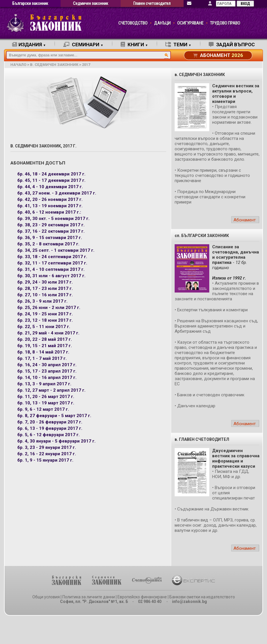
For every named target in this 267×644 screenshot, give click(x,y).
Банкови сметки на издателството (202, 597)
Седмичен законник (91, 4)
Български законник (30, 4)
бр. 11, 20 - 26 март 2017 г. (46, 397)
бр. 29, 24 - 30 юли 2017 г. (45, 282)
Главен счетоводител (152, 4)
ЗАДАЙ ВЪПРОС (232, 45)
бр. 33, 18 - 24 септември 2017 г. (52, 257)
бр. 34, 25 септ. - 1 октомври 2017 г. (56, 250)
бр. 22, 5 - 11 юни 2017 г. (44, 327)
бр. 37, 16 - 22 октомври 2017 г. (51, 231)
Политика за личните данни (89, 597)
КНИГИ (134, 45)
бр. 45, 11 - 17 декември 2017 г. (51, 180)
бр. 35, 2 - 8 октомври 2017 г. (48, 244)
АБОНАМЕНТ (218, 55)
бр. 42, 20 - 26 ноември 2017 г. (50, 199)
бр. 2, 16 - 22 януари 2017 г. (47, 454)
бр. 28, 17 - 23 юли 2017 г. (45, 288)
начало (18, 65)
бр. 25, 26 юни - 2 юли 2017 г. (49, 308)
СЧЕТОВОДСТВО (133, 23)
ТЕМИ (178, 45)
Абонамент (245, 220)
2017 (86, 65)
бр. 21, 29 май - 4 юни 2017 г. (48, 333)
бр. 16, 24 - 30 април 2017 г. (47, 365)
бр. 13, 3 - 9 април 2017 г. (44, 384)
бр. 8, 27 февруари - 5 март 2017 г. (54, 416)
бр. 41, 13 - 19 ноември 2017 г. (50, 206)
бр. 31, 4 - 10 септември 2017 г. (51, 269)
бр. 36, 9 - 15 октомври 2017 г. (50, 238)
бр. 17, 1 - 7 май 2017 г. (42, 358)
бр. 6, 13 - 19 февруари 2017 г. (50, 428)
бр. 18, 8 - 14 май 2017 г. (43, 352)
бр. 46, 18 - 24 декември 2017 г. (51, 174)
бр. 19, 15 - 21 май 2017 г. (45, 346)
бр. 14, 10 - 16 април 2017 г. (47, 377)
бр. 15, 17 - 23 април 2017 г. (47, 371)
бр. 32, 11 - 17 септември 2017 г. (52, 263)
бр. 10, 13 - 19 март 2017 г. (46, 403)
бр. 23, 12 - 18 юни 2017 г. (45, 320)
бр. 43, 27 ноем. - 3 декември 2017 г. (57, 193)
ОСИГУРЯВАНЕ (190, 23)
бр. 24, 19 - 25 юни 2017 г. (45, 314)
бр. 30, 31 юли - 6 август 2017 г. (51, 276)
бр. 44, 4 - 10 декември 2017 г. (50, 187)
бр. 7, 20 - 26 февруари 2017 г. (50, 422)
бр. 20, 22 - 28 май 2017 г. (45, 339)
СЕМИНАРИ (83, 45)
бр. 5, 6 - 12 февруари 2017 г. (48, 435)
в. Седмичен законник (54, 65)
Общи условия (46, 597)
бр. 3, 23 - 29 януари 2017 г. (47, 447)
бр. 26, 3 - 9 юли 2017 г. (42, 301)
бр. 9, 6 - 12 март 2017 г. (43, 409)
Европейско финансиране (142, 597)
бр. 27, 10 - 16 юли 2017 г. (45, 295)
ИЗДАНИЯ (29, 45)
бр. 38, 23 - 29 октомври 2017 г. (51, 225)
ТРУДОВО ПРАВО (225, 23)
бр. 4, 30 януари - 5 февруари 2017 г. (56, 441)
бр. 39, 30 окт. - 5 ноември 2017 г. (53, 219)
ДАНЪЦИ (162, 23)
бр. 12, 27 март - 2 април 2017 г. (51, 390)
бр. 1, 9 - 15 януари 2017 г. (45, 460)
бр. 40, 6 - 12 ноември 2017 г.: (49, 212)
